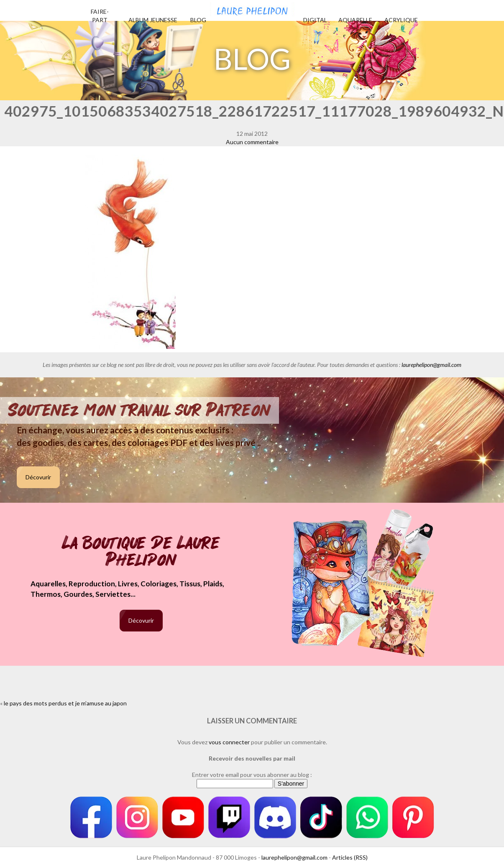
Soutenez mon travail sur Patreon (139, 410)
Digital (315, 20)
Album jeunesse (153, 20)
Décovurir (38, 477)
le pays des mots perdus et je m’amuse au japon (65, 703)
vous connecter (229, 742)
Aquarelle (355, 20)
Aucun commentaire (252, 142)
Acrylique (401, 20)
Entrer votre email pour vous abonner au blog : (252, 775)
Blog (198, 20)
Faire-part (100, 16)
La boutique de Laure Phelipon (141, 552)
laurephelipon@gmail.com (431, 365)
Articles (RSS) (350, 857)
